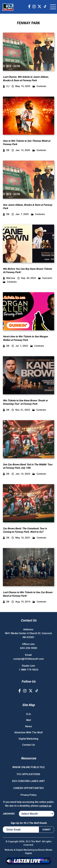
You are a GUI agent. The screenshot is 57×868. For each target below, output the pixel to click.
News (29, 726)
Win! (29, 720)
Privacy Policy (28, 795)
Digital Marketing (28, 739)
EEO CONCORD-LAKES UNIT (29, 781)
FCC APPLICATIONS (28, 774)
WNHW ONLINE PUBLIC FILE (29, 767)
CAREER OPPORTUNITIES (29, 788)
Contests (39, 86)
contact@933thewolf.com (28, 659)
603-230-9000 (29, 648)
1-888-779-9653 (29, 670)
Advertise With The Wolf (28, 732)
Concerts (45, 278)
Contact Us (29, 745)
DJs (29, 714)
